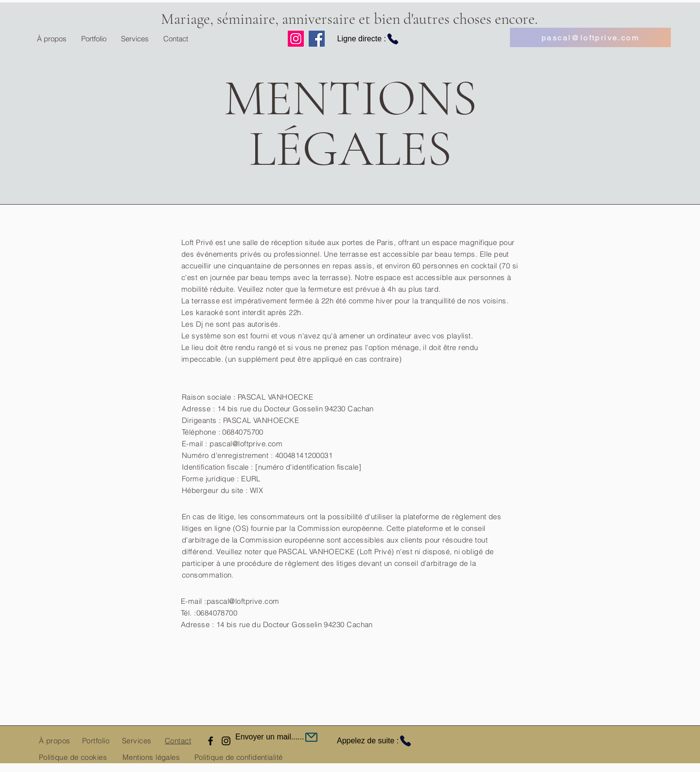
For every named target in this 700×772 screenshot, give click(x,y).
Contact (178, 741)
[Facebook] (317, 39)
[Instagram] (296, 39)
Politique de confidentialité (239, 757)
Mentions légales (151, 757)
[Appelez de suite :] (383, 741)
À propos (55, 741)
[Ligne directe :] (363, 39)
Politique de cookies (73, 757)
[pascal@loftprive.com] (590, 37)
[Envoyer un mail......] (301, 737)
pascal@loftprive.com (243, 601)
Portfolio (96, 741)
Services (137, 741)
